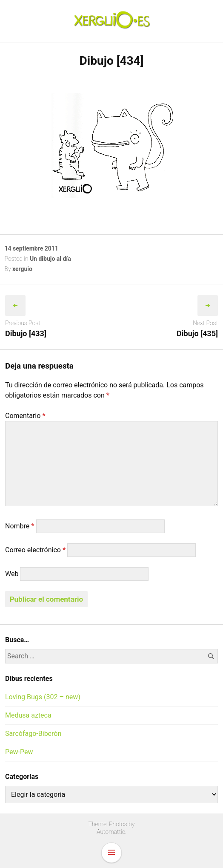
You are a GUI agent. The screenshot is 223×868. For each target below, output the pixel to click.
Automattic (111, 832)
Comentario (25, 416)
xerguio (22, 269)
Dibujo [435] (197, 333)
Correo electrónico (35, 550)
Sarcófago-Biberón (33, 734)
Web (12, 574)
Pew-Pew (19, 752)
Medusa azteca (28, 715)
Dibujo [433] (26, 333)
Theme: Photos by (112, 824)
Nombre (20, 526)
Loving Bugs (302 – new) (43, 697)
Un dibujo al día (50, 259)
